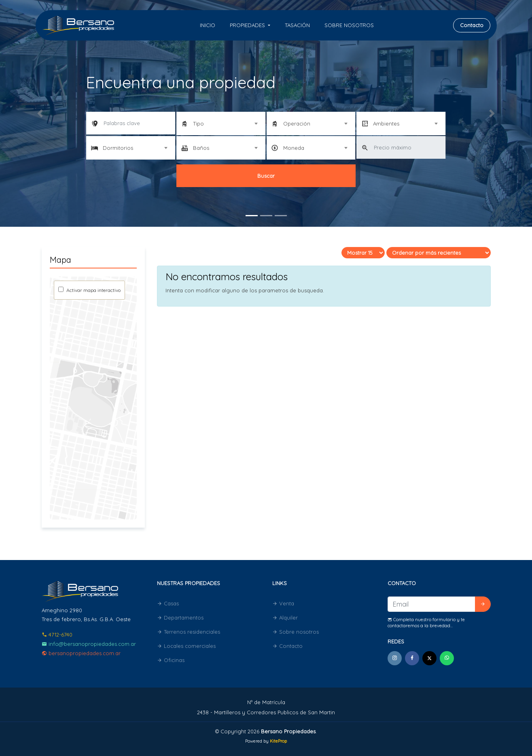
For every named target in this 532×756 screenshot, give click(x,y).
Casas (168, 603)
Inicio (208, 25)
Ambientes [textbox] (386, 124)
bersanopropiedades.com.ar (81, 653)
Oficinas (171, 660)
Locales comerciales (186, 646)
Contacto (472, 25)
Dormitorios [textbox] (118, 148)
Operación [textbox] (297, 124)
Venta (283, 603)
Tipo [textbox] (198, 124)
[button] (40, 113)
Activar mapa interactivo (93, 290)
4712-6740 (57, 635)
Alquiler (285, 618)
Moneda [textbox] (294, 148)
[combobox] (221, 124)
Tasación (297, 25)
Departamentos (180, 618)
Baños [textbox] (201, 148)
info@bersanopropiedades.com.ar (89, 644)
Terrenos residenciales (189, 632)
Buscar (266, 176)
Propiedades (248, 25)
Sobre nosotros (349, 25)
